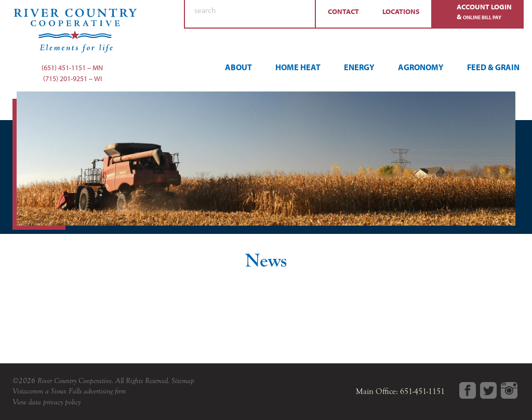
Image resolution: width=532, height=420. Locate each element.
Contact (343, 11)
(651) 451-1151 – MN (72, 68)
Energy (359, 67)
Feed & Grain (493, 67)
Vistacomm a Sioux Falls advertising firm (69, 391)
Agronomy (421, 67)
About (238, 67)
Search (302, 14)
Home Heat (298, 67)
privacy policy (62, 402)
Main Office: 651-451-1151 (400, 391)
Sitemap (183, 381)
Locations (401, 11)
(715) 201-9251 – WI (72, 78)
